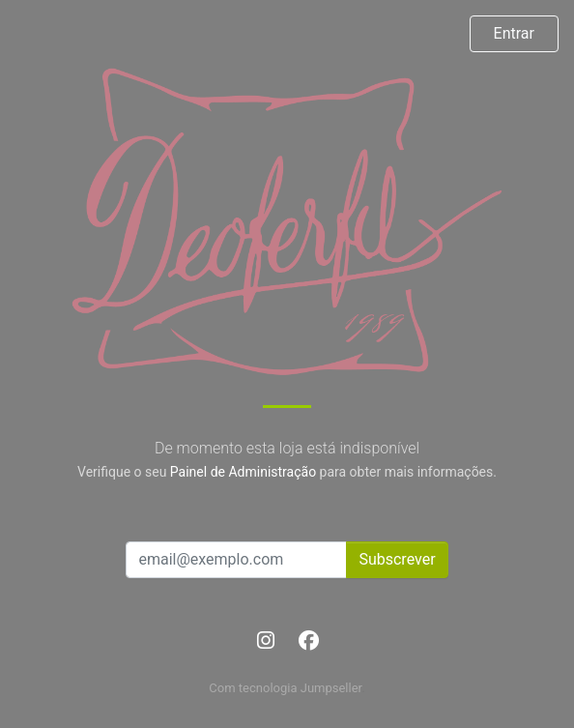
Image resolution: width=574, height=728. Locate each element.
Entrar (514, 33)
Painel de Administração (243, 472)
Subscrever (397, 559)
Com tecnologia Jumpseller (285, 688)
